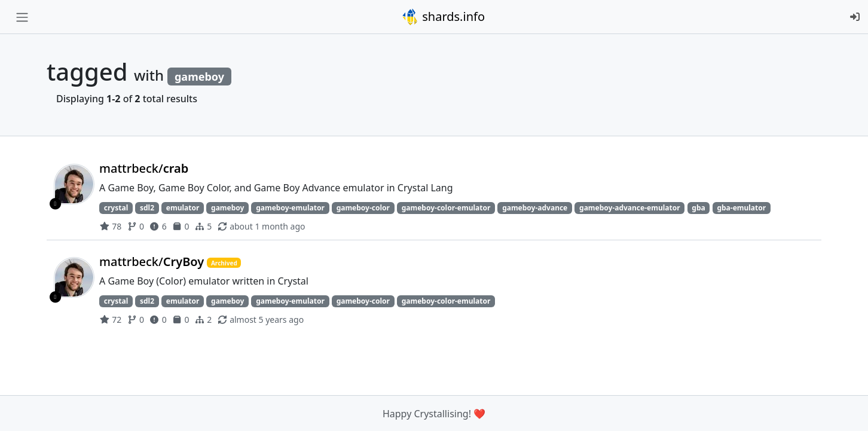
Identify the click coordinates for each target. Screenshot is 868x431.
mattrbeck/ (144, 168)
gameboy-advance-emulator (629, 208)
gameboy (227, 208)
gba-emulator (741, 208)
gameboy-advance (535, 208)
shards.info (443, 17)
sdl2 (147, 208)
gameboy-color (363, 208)
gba (698, 208)
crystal (116, 208)
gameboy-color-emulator (446, 208)
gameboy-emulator (290, 208)
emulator (183, 208)
